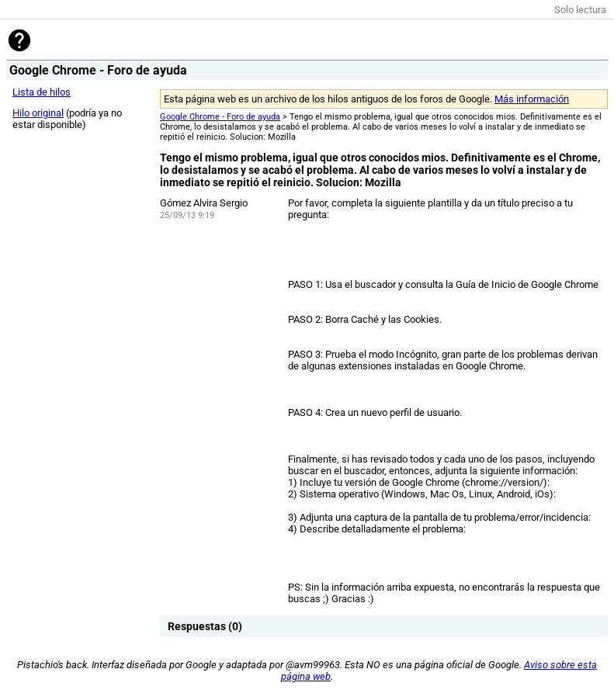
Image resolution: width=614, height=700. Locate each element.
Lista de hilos (42, 92)
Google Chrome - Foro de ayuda (220, 117)
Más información (532, 99)
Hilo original (38, 113)
